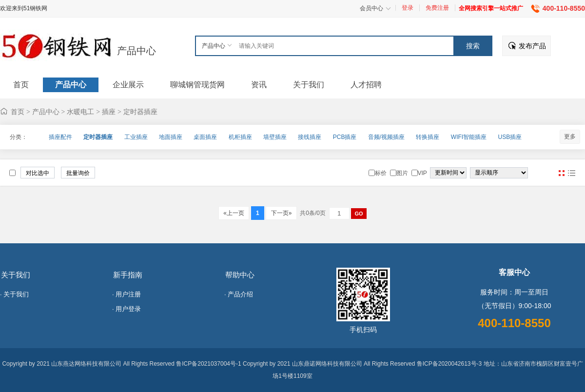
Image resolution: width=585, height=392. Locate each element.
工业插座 (136, 137)
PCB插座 (345, 137)
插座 (109, 112)
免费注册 (437, 8)
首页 (18, 112)
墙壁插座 (275, 137)
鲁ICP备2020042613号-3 (449, 364)
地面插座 (171, 137)
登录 (408, 8)
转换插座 (428, 137)
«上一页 (234, 213)
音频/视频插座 (386, 137)
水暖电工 (80, 112)
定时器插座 (140, 112)
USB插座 (510, 137)
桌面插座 (205, 137)
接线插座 (310, 137)
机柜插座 (240, 137)
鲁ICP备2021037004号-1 (208, 364)
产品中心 (136, 51)
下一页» (281, 213)
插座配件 (60, 137)
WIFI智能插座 (469, 137)
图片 (562, 173)
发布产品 (532, 46)
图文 (571, 173)
